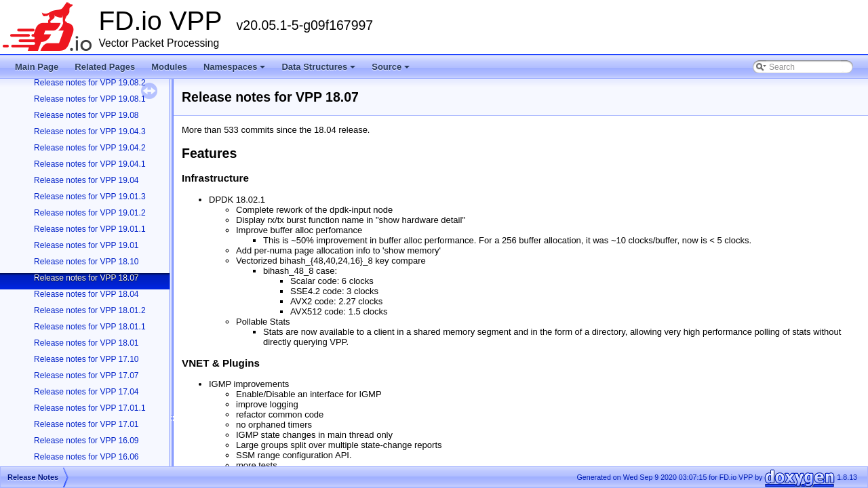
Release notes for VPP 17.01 (86, 424)
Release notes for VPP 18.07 (86, 278)
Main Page (37, 67)
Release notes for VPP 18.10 (86, 262)
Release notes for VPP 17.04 (86, 392)
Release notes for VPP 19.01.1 (90, 229)
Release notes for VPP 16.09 (86, 441)
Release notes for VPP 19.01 (86, 245)
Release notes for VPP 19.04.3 (90, 131)
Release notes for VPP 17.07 (86, 375)
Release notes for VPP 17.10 (86, 359)
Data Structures (319, 70)
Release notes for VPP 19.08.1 (90, 99)
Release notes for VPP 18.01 (86, 343)
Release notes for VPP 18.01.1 (90, 327)
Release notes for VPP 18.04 (86, 294)
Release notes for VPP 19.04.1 (90, 164)
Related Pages (105, 67)
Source (392, 70)
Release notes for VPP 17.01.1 (90, 408)
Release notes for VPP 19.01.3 (90, 197)
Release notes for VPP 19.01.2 (90, 213)
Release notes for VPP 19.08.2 (90, 83)
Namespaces (236, 70)
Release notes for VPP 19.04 (86, 180)
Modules (169, 67)
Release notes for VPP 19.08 (86, 115)
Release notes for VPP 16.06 (86, 457)
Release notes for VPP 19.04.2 (90, 148)
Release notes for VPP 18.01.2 (90, 310)
